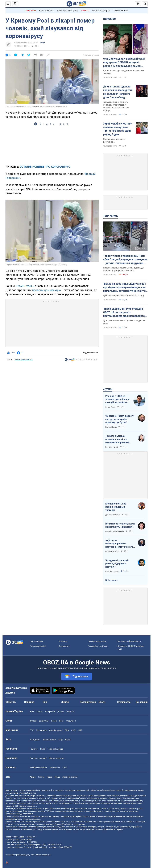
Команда (63, 641)
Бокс (61, 721)
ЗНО (73, 730)
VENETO (85, 11)
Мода (57, 777)
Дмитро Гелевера (113, 515)
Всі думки (111, 580)
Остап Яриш (110, 407)
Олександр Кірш (112, 551)
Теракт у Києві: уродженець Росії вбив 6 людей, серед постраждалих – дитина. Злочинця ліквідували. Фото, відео (125, 260)
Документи (64, 646)
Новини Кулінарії (56, 749)
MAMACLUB (55, 768)
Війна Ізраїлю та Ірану (67, 11)
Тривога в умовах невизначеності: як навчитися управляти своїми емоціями (117, 439)
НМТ (80, 730)
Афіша (33, 777)
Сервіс (68, 740)
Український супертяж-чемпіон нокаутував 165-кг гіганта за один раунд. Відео (118, 129)
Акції (60, 740)
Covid (65, 768)
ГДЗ (32, 730)
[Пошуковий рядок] (145, 4)
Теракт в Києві (121, 11)
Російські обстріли (101, 11)
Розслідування (88, 702)
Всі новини (142, 702)
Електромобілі (49, 740)
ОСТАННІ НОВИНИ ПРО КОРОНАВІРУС (45, 167)
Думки (108, 389)
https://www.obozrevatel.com (103, 790)
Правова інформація (97, 641)
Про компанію (36, 641)
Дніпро (61, 712)
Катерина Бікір (112, 447)
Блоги (102, 702)
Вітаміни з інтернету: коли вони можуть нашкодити (120, 525)
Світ (45, 702)
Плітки (41, 777)
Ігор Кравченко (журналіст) (26, 43)
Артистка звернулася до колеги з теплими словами (123, 72)
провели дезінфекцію (46, 290)
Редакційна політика (24, 360)
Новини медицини (38, 768)
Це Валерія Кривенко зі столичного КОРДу (124, 296)
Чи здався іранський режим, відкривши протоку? (117, 564)
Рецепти (34, 749)
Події (43, 43)
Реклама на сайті (38, 646)
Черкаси (70, 712)
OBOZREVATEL (25, 286)
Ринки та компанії (38, 758)
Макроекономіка (57, 758)
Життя (65, 702)
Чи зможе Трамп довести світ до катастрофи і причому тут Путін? (120, 419)
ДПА (67, 730)
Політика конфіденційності (129, 641)
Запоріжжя (50, 712)
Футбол (33, 721)
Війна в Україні (46, 11)
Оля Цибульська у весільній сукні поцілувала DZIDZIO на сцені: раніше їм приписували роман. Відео (124, 62)
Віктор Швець (111, 427)
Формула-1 (71, 721)
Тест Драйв (35, 740)
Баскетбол (44, 721)
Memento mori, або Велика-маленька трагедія (116, 507)
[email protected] (40, 847)
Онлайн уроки (56, 730)
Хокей (54, 721)
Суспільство (124, 702)
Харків (39, 712)
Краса (50, 777)
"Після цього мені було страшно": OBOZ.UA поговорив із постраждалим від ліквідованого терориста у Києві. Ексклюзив (124, 313)
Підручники (41, 730)
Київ (32, 712)
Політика (29, 702)
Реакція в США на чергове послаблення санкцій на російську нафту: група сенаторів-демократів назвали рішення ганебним (118, 399)
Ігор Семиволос (112, 572)
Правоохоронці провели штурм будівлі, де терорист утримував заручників (123, 269)
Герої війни (31, 11)
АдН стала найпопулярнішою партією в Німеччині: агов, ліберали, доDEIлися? (120, 544)
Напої (43, 749)
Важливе (109, 19)
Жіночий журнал (70, 777)
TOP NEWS (110, 216)
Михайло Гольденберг (115, 531)
